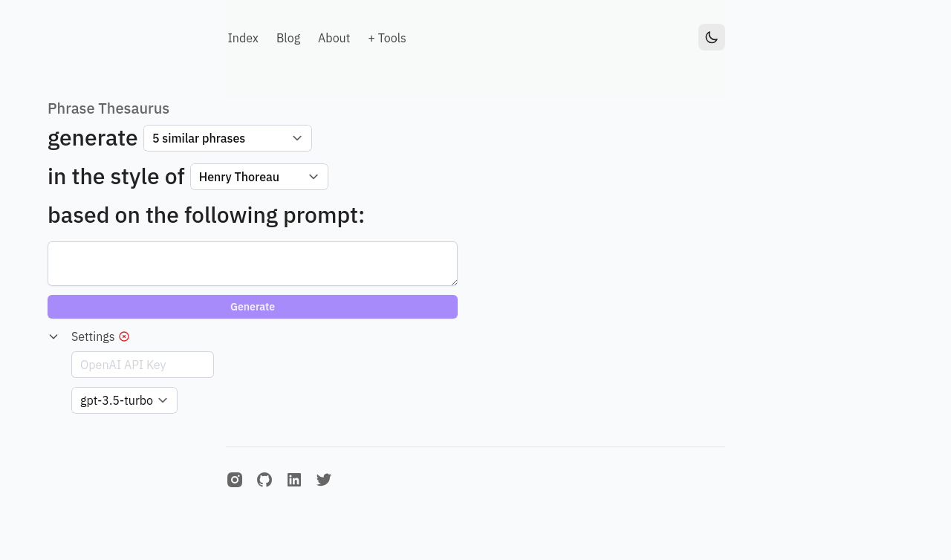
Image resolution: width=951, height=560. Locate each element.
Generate (253, 307)
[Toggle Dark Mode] (712, 37)
